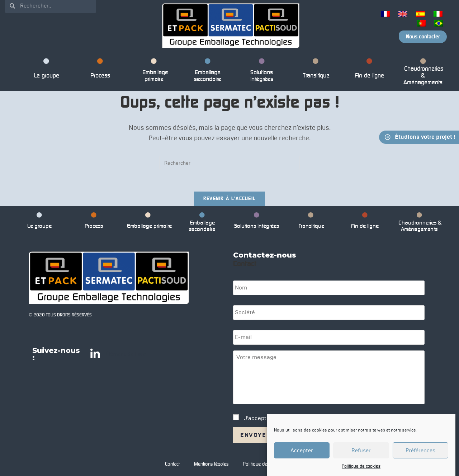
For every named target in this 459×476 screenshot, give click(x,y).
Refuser (361, 451)
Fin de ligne (369, 70)
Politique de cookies (361, 466)
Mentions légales (211, 464)
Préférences (420, 451)
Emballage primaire (154, 71)
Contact (172, 464)
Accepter (302, 451)
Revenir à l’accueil (230, 199)
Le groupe (46, 70)
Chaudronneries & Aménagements (423, 73)
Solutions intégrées (262, 71)
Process (100, 70)
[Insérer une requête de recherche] (229, 163)
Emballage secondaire (208, 71)
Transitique (316, 70)
